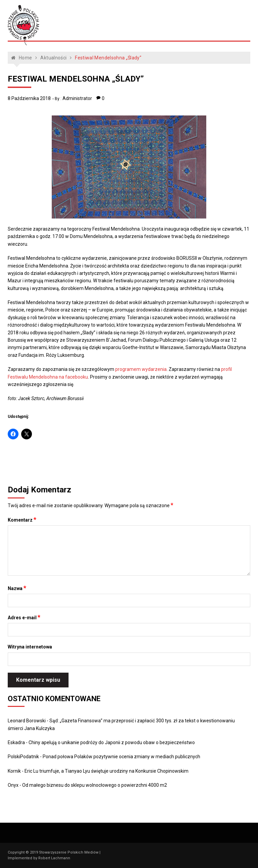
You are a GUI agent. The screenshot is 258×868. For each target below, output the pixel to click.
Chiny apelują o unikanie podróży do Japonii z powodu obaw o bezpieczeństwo (112, 742)
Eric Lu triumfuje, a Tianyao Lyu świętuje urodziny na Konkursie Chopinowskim (106, 771)
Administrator (77, 98)
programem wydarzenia (141, 369)
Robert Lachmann (54, 858)
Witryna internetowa (30, 647)
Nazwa (17, 588)
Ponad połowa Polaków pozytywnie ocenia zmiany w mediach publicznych (121, 757)
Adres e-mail (24, 617)
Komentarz (22, 520)
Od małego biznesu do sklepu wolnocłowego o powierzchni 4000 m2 (95, 785)
